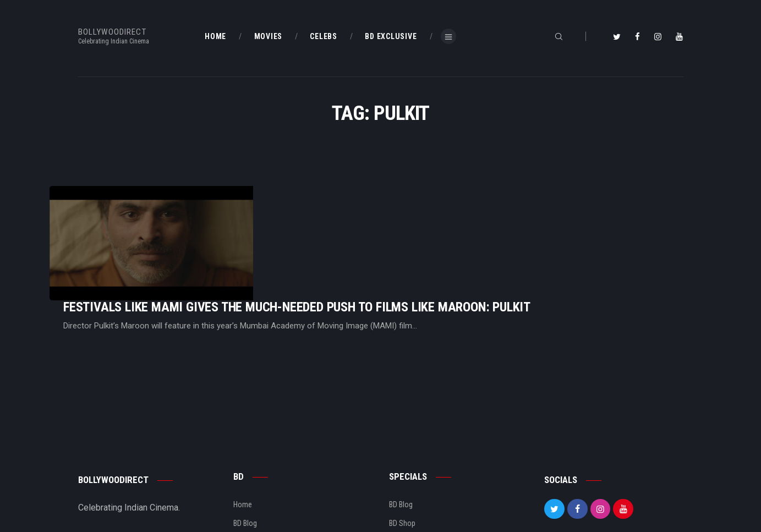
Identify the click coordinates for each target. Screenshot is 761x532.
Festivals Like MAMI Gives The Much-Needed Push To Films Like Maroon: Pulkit (434, 216)
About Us (248, 474)
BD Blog (245, 455)
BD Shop (402, 455)
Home (243, 436)
